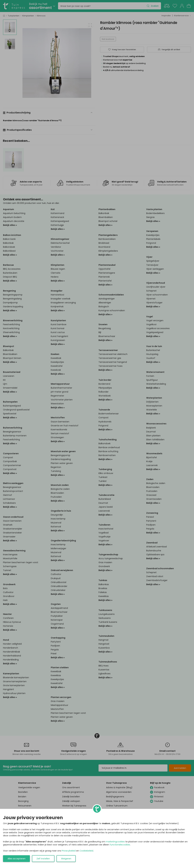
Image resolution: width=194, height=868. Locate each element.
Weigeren (66, 859)
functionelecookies (120, 845)
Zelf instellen (43, 859)
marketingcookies (115, 842)
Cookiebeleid (86, 851)
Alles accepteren (17, 859)
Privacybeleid (69, 851)
